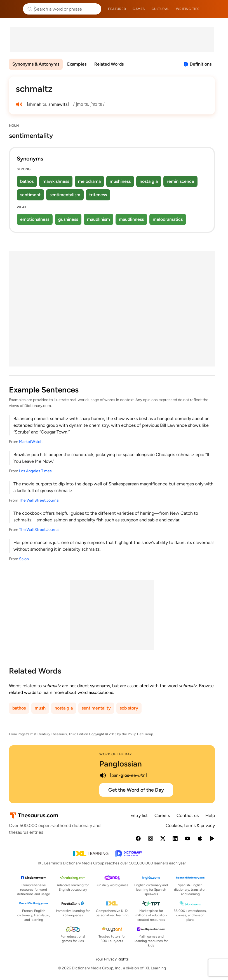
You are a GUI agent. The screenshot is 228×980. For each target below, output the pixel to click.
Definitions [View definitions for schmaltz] (201, 64)
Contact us (188, 815)
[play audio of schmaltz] (19, 104)
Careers (162, 815)
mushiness (120, 181)
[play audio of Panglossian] (103, 775)
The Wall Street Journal (39, 500)
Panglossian (121, 764)
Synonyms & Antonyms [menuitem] (36, 64)
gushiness (68, 219)
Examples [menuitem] (77, 64)
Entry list (139, 815)
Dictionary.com (216, 9)
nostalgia (149, 181)
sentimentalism (65, 195)
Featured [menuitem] (117, 9)
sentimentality (96, 708)
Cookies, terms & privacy (190, 826)
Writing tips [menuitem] (188, 9)
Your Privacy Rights (112, 959)
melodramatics (168, 219)
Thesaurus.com (13, 9)
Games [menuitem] (139, 9)
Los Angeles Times (35, 471)
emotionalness (35, 219)
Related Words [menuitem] (109, 64)
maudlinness (131, 219)
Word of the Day (116, 754)
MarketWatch (31, 442)
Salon (24, 559)
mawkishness (56, 181)
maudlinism (98, 219)
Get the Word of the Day (136, 790)
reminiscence (180, 181)
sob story (129, 708)
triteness (98, 195)
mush (40, 708)
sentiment (30, 195)
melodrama (89, 181)
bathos (27, 181)
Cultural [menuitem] (160, 9)
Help (210, 815)
